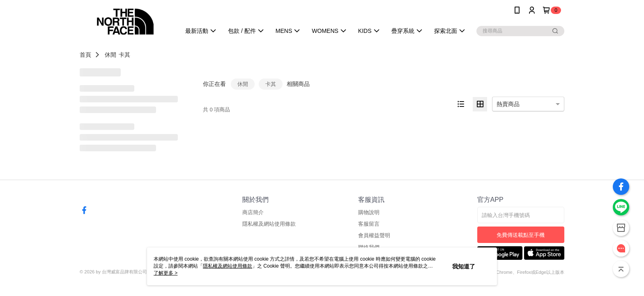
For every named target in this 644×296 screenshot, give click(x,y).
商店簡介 (253, 212)
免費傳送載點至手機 (521, 235)
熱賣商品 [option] (508, 104)
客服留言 (369, 224)
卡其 (124, 55)
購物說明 (369, 212)
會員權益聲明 (374, 235)
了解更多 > (166, 273)
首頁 (85, 55)
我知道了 (464, 266)
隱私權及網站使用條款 (269, 224)
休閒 (110, 55)
